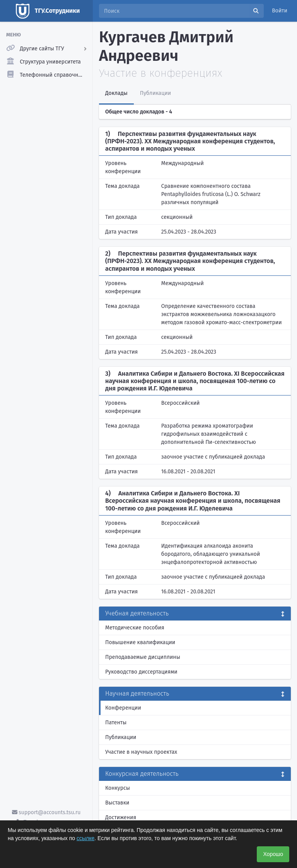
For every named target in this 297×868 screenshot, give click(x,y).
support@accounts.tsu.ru (46, 812)
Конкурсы (118, 788)
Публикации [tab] (155, 93)
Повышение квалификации (140, 642)
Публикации (121, 737)
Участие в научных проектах (141, 752)
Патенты (116, 723)
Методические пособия (135, 628)
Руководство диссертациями (141, 672)
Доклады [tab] (116, 93)
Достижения (121, 817)
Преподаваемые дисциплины (143, 657)
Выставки (117, 803)
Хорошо (273, 854)
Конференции (123, 708)
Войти (280, 11)
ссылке (85, 838)
